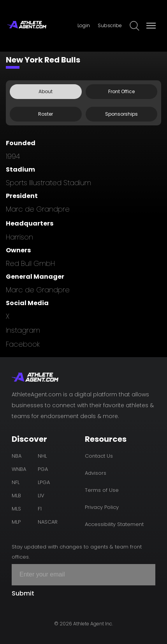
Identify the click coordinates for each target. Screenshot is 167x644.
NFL (16, 482)
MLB (16, 496)
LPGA (44, 482)
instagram (23, 330)
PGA (43, 469)
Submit (23, 593)
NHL (42, 456)
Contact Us (99, 456)
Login (84, 25)
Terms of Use (102, 490)
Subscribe (110, 25)
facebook (23, 344)
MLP (16, 522)
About (46, 91)
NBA (17, 456)
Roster (46, 114)
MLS (16, 509)
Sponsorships (121, 114)
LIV (41, 496)
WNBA (19, 469)
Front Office (121, 91)
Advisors (96, 473)
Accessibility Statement (114, 524)
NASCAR (48, 522)
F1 (40, 509)
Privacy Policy (102, 507)
